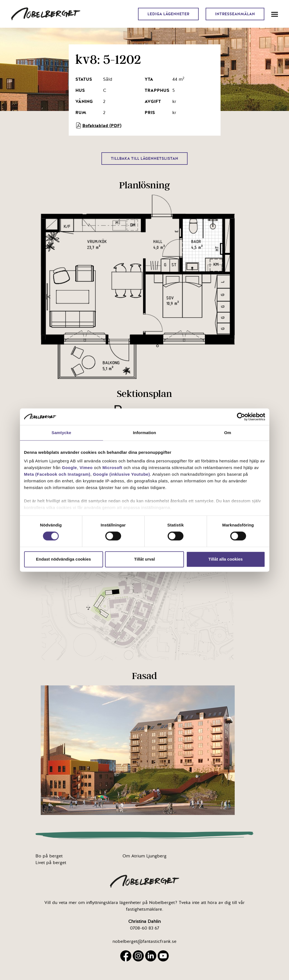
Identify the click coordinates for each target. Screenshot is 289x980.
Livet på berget (51, 863)
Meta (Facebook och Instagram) (57, 474)
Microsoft (112, 468)
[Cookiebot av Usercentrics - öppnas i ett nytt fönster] (241, 417)
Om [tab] (228, 433)
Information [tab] (145, 433)
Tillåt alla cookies (226, 559)
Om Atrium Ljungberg (144, 856)
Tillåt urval (144, 559)
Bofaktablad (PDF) (99, 125)
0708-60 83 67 (144, 928)
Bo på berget (49, 856)
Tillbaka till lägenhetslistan (144, 159)
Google (69, 468)
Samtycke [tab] (61, 433)
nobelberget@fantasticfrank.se (144, 941)
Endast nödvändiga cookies (63, 559)
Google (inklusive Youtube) (121, 474)
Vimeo (86, 468)
